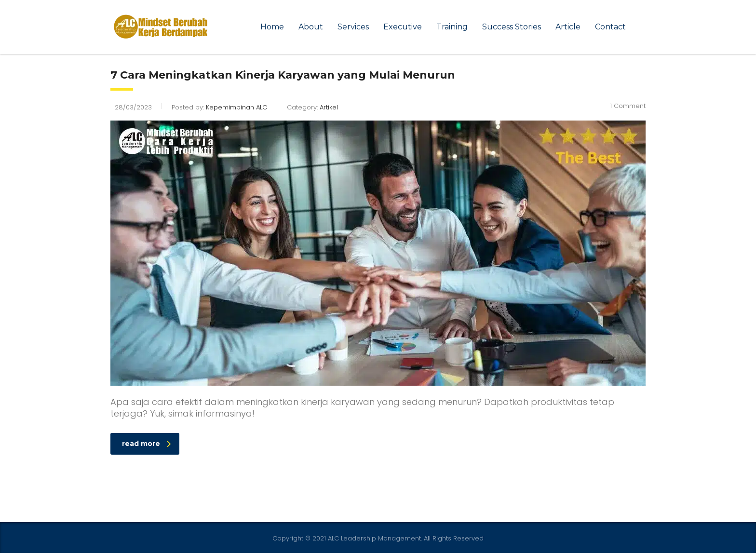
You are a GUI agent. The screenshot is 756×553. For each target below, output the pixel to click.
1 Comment (628, 106)
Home (272, 27)
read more (146, 444)
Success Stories (512, 27)
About (311, 27)
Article (568, 27)
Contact (610, 27)
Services (353, 27)
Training (452, 27)
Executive (403, 27)
